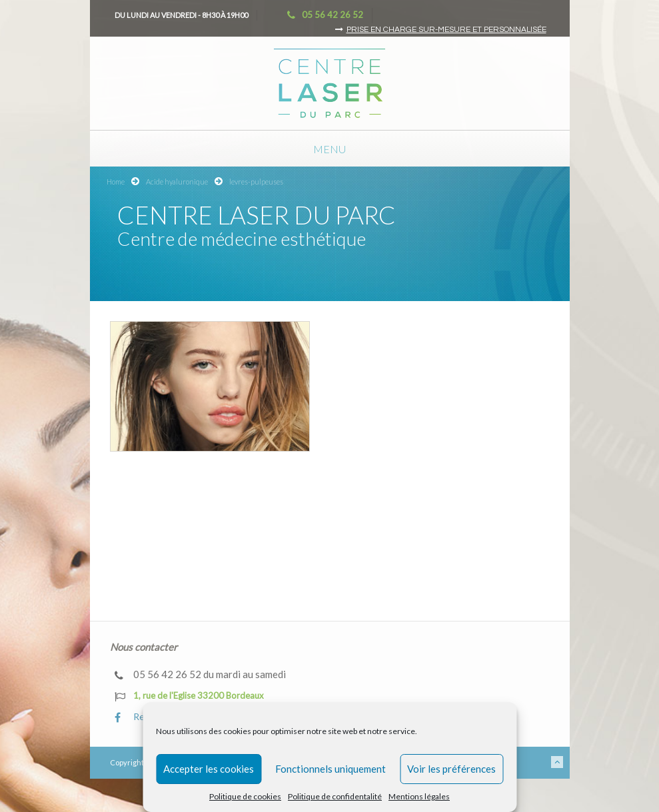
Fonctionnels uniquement (330, 769)
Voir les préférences (451, 769)
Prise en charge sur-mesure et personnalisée (446, 30)
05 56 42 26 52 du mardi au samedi (200, 674)
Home (116, 182)
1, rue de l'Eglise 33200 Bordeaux (189, 696)
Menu (329, 149)
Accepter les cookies (209, 769)
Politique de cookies (245, 796)
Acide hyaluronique (177, 182)
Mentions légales (419, 796)
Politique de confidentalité (335, 796)
